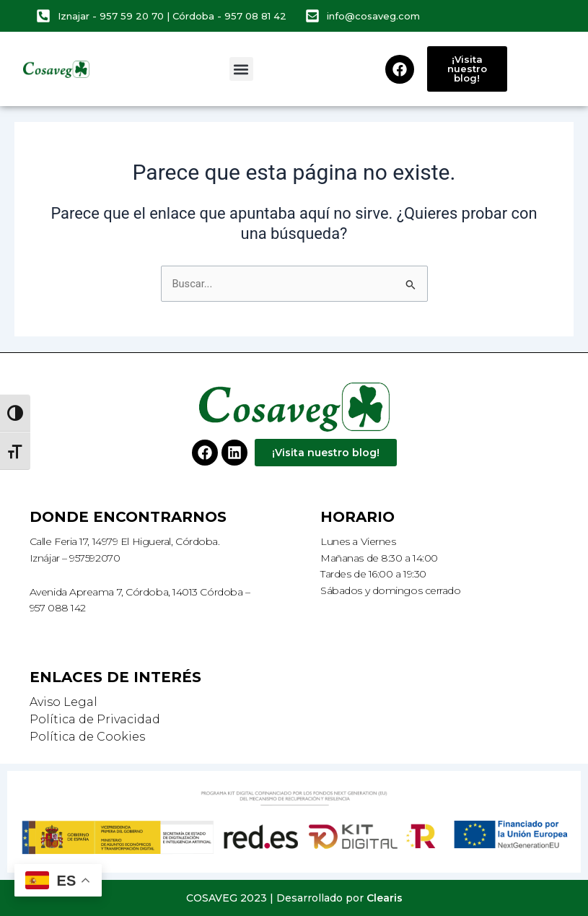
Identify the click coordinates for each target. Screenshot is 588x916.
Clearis (385, 898)
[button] (241, 69)
